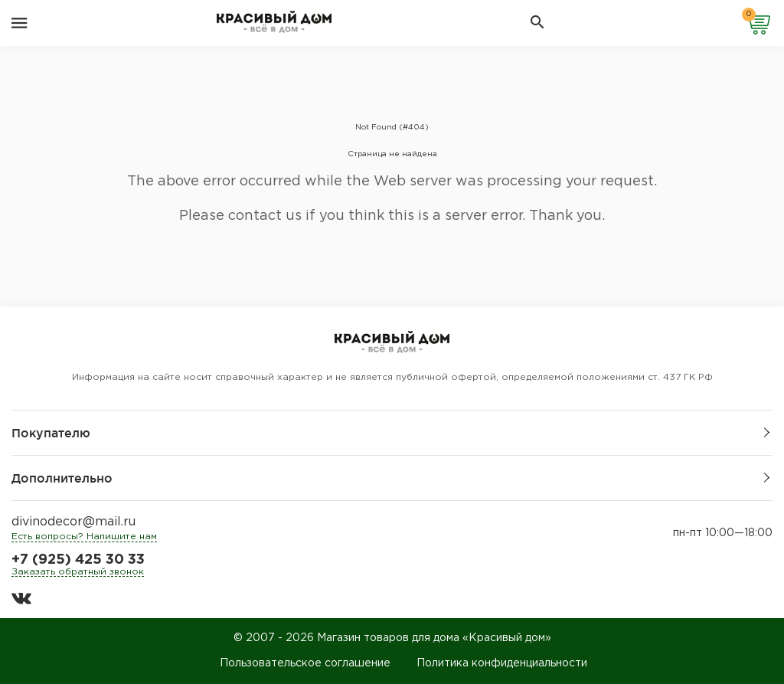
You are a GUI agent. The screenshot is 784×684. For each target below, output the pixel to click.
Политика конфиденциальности (502, 663)
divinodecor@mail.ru (73, 522)
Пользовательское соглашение (305, 663)
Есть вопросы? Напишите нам (84, 537)
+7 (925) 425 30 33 (78, 560)
